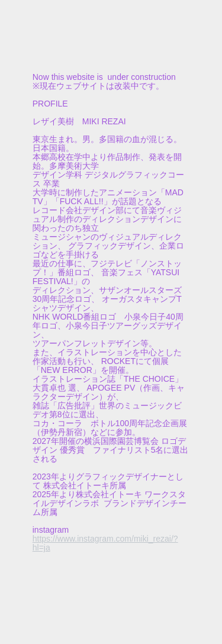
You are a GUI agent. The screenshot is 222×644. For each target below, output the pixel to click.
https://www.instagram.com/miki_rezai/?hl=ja (105, 543)
